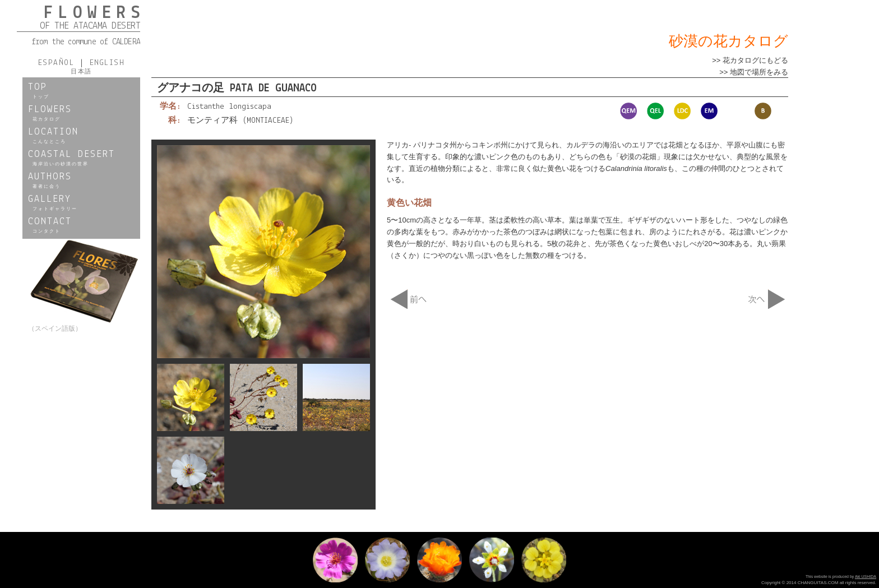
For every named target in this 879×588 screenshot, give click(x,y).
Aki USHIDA (866, 577)
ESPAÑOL (59, 63)
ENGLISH (104, 63)
